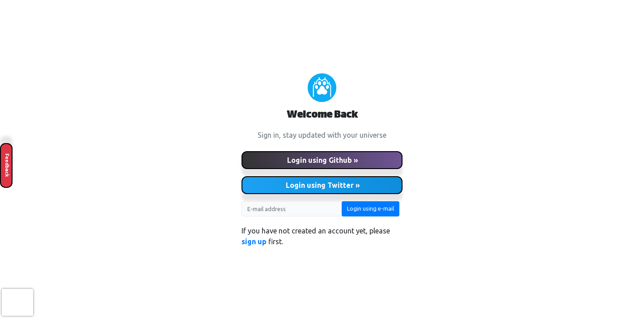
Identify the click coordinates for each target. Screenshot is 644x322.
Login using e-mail (371, 208)
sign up (254, 241)
